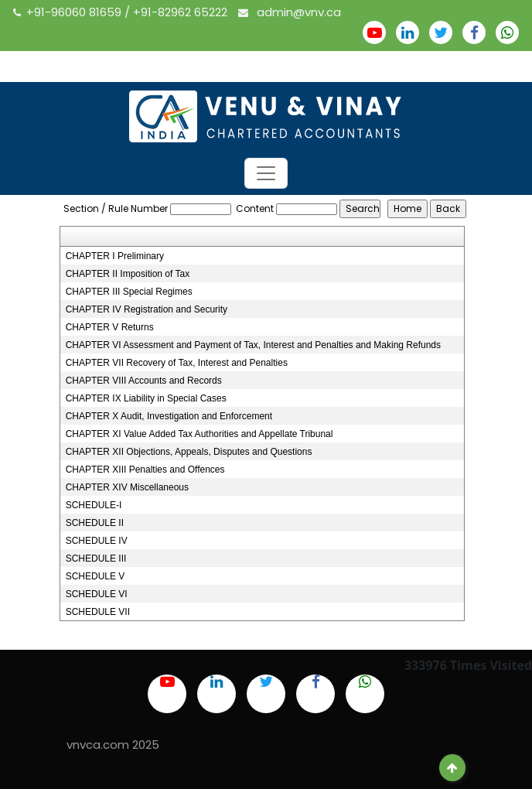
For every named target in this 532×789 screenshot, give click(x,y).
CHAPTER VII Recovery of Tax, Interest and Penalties (177, 363)
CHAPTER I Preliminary (115, 256)
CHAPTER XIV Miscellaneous (127, 487)
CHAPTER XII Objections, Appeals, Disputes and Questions (189, 452)
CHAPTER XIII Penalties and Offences (145, 470)
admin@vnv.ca (290, 12)
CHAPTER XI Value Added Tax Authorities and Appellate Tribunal (199, 434)
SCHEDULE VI (97, 594)
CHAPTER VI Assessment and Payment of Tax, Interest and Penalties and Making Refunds (253, 345)
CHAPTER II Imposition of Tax (128, 274)
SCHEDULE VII (98, 612)
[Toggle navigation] (266, 173)
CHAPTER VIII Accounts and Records (144, 381)
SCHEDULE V (95, 576)
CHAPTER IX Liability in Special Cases (146, 398)
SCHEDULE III (96, 558)
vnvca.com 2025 (113, 745)
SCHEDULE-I (94, 505)
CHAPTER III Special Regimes (129, 292)
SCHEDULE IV (97, 541)
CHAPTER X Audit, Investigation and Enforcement (169, 416)
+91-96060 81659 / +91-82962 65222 (122, 12)
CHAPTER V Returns (110, 327)
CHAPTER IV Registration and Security (147, 309)
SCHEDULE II (95, 523)
